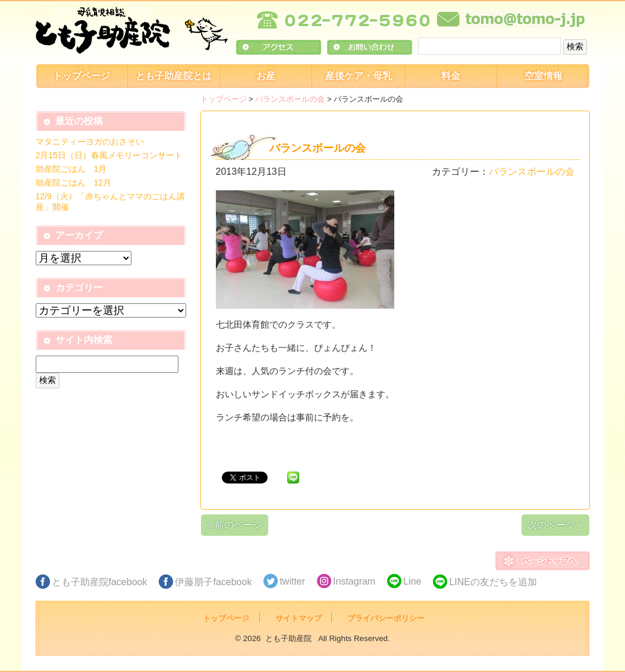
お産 (266, 76)
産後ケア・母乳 (359, 76)
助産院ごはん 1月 (71, 169)
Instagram (354, 581)
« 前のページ (235, 525)
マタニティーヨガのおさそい (90, 142)
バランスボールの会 (290, 99)
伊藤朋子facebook (213, 582)
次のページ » (555, 525)
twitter (292, 581)
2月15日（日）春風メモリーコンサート (109, 155)
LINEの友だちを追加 (493, 582)
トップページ (81, 76)
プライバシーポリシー (386, 618)
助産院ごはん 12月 (74, 183)
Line (412, 581)
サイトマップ (299, 618)
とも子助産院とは (174, 76)
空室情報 (544, 76)
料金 (451, 76)
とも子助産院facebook (100, 582)
